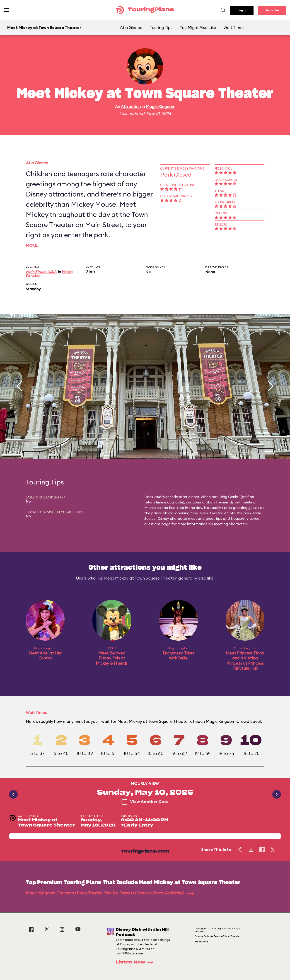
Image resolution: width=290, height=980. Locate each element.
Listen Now (136, 962)
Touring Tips (161, 28)
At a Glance (131, 28)
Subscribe (272, 10)
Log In (242, 10)
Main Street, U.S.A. (41, 272)
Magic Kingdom (161, 107)
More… (33, 245)
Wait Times (234, 28)
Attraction (131, 107)
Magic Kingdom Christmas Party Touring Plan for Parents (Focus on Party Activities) (110, 893)
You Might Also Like (198, 28)
